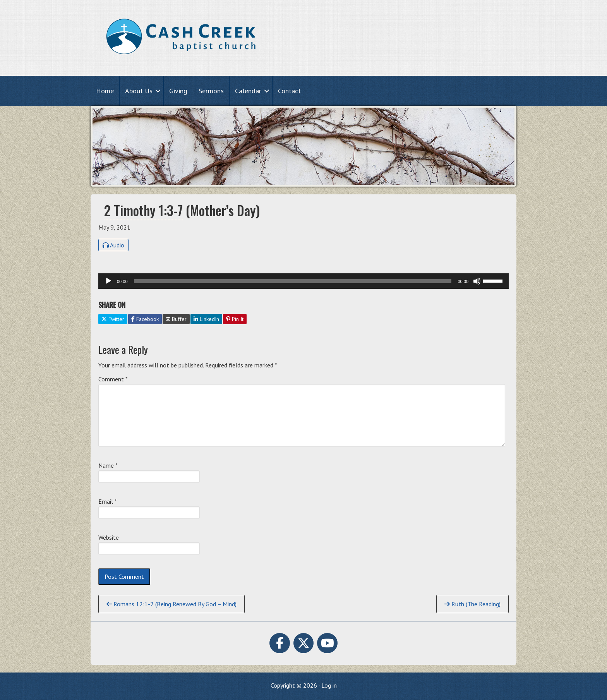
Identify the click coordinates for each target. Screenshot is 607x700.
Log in (329, 685)
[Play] (108, 281)
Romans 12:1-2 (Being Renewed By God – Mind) (171, 604)
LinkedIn (206, 319)
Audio (113, 245)
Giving (178, 91)
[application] (303, 281)
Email (108, 501)
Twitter (113, 319)
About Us (139, 91)
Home (105, 91)
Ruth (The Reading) (472, 604)
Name (108, 465)
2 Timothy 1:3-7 (143, 210)
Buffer (176, 319)
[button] (158, 91)
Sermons (211, 91)
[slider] (293, 281)
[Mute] (477, 281)
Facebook (145, 319)
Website (109, 537)
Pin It (235, 319)
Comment (113, 379)
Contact (289, 91)
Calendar (248, 91)
